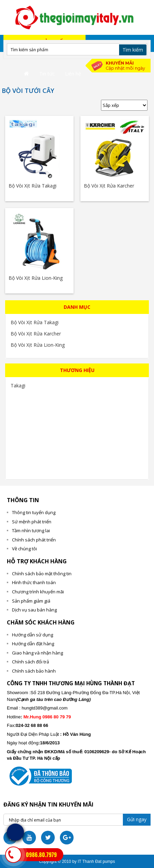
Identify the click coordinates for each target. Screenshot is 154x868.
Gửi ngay (137, 819)
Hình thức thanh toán (34, 582)
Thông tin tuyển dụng (34, 512)
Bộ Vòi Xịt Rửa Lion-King (36, 278)
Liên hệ (73, 74)
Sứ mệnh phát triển (32, 522)
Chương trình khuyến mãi (38, 592)
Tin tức (47, 74)
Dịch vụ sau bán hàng (34, 610)
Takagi (18, 385)
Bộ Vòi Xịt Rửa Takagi (33, 186)
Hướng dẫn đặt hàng (33, 644)
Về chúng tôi (24, 549)
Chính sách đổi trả (30, 662)
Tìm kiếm (133, 50)
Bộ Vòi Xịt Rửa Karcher (109, 186)
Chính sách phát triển (34, 540)
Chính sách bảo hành (34, 671)
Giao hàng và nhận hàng (37, 653)
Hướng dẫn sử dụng (33, 635)
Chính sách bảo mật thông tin (42, 574)
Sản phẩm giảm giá (31, 601)
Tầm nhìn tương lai (31, 531)
